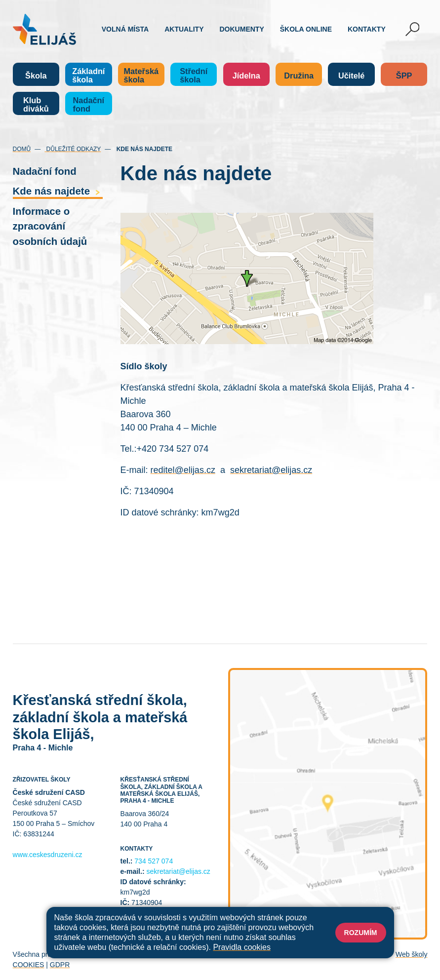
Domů (22, 149)
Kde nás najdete (58, 191)
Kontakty (367, 29)
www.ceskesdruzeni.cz (48, 855)
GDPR (60, 965)
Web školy (411, 954)
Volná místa (125, 29)
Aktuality (184, 29)
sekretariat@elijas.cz (271, 470)
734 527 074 (154, 861)
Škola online (306, 29)
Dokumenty (242, 29)
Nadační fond (45, 171)
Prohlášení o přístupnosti (272, 954)
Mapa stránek (177, 954)
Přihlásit (216, 954)
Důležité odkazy (73, 149)
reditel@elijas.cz (183, 470)
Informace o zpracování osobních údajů (50, 226)
